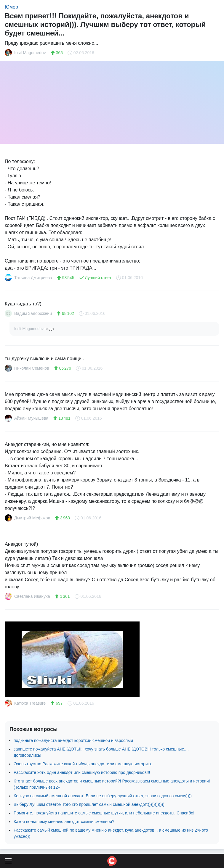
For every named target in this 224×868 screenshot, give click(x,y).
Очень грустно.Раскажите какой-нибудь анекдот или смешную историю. (83, 764)
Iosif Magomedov (29, 329)
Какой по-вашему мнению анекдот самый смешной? (64, 822)
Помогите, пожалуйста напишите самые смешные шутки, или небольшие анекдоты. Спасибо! (104, 813)
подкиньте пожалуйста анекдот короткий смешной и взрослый (73, 740)
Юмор (11, 7)
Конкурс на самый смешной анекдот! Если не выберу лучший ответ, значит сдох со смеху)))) (103, 796)
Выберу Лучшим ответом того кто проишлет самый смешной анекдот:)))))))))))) (89, 804)
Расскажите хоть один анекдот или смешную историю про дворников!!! (82, 772)
